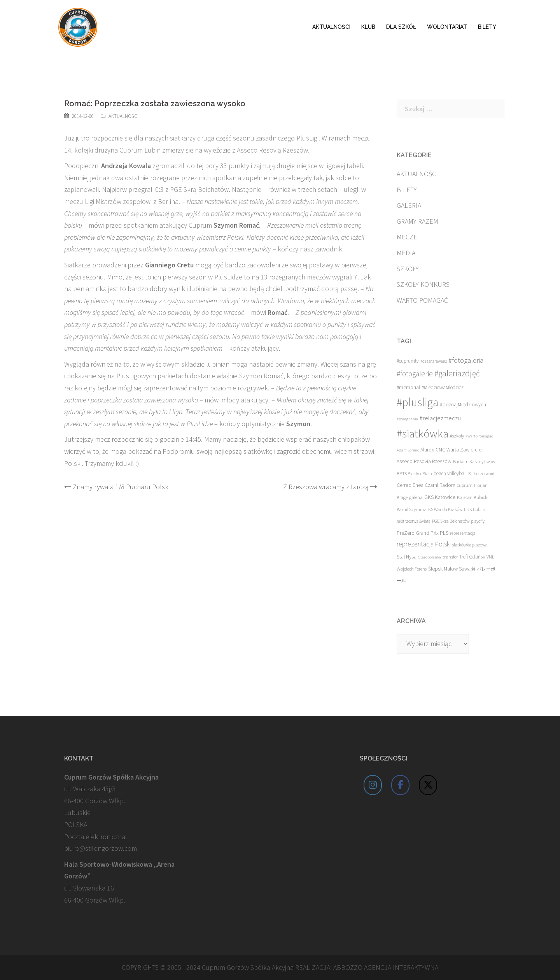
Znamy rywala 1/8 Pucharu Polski (121, 487)
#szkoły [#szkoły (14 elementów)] (457, 436)
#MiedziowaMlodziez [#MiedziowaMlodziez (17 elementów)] (443, 387)
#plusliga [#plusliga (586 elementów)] (417, 402)
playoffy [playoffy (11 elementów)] (478, 521)
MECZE (407, 237)
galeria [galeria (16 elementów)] (416, 497)
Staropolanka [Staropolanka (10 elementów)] (430, 557)
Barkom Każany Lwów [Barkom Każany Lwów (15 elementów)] (474, 461)
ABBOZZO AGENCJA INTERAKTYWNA (386, 967)
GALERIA (409, 205)
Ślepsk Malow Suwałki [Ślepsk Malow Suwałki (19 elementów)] (452, 569)
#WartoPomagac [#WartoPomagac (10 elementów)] (479, 436)
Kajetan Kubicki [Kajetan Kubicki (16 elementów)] (473, 497)
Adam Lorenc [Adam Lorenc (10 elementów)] (408, 450)
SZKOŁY (408, 269)
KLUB (368, 27)
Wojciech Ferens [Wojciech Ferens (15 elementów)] (412, 569)
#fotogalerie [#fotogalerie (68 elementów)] (415, 374)
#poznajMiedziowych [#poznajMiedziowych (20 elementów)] (463, 405)
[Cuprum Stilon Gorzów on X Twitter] (428, 785)
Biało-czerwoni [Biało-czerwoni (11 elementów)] (481, 474)
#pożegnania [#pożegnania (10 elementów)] (407, 419)
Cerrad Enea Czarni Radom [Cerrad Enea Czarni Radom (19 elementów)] (426, 485)
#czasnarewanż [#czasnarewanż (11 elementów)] (434, 361)
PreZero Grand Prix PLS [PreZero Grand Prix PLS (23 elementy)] (423, 533)
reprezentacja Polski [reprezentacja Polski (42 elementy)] (424, 544)
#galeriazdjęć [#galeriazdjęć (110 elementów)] (457, 373)
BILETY (487, 27)
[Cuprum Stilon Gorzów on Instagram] (373, 785)
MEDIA (406, 253)
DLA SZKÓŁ (401, 27)
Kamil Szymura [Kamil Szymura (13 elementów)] (412, 509)
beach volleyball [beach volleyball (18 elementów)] (450, 473)
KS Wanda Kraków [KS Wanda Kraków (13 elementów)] (445, 509)
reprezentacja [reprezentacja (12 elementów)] (463, 533)
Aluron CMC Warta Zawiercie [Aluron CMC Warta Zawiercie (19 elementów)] (451, 450)
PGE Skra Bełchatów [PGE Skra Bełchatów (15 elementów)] (451, 521)
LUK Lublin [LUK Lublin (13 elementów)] (475, 509)
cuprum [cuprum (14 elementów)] (465, 485)
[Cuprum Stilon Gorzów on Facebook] (401, 785)
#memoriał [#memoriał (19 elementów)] (408, 387)
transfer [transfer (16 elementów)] (450, 557)
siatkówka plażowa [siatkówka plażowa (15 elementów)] (470, 545)
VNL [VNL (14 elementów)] (490, 557)
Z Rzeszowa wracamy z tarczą (326, 487)
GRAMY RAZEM (417, 221)
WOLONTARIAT (447, 27)
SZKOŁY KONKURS (423, 284)
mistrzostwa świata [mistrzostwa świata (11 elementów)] (414, 521)
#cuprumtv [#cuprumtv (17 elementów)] (408, 361)
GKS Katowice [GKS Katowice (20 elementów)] (440, 497)
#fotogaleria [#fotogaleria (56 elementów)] (466, 360)
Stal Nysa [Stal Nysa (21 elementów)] (407, 557)
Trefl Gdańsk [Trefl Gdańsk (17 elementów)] (472, 557)
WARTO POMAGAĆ (422, 300)
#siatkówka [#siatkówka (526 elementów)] (423, 434)
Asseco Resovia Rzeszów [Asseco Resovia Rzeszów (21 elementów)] (424, 461)
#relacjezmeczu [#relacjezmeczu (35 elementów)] (440, 418)
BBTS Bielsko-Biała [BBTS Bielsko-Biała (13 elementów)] (414, 473)
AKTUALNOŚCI (331, 27)
